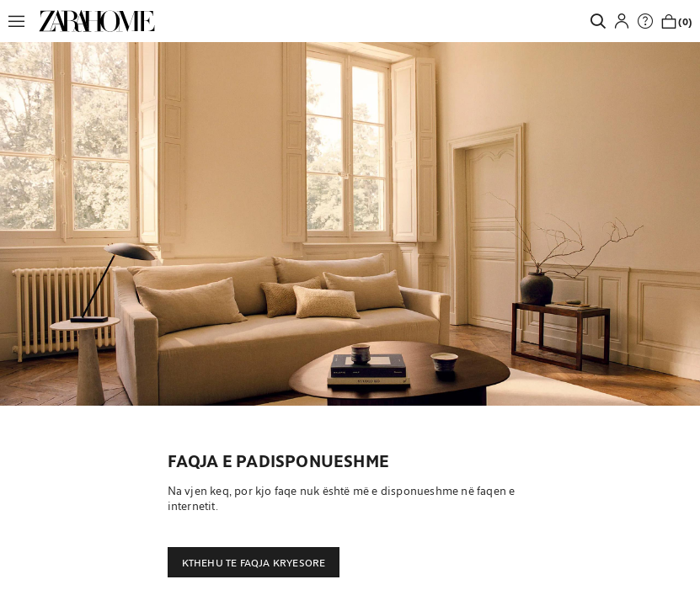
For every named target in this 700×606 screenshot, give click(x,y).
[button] (21, 21)
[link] (97, 21)
